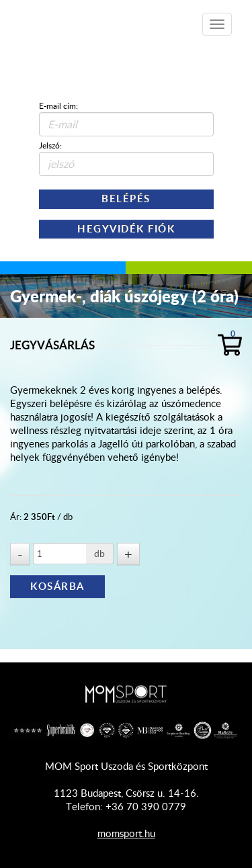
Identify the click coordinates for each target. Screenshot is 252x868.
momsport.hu (126, 833)
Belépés (126, 199)
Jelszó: (50, 145)
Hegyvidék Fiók (126, 229)
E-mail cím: (58, 105)
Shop (88, 20)
